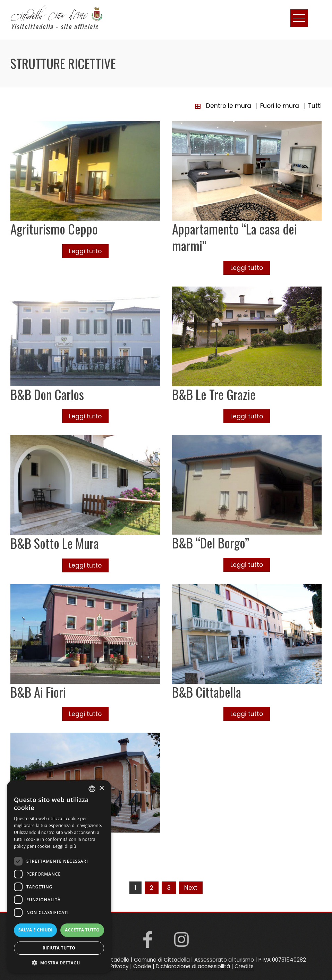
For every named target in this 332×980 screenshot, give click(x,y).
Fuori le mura (280, 106)
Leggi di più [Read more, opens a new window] (65, 846)
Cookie (142, 966)
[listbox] (92, 789)
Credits (244, 966)
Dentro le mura (229, 106)
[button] (59, 963)
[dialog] (59, 877)
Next (191, 888)
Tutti (315, 106)
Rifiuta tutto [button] (59, 948)
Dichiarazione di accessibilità (193, 966)
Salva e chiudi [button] (36, 930)
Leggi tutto (85, 251)
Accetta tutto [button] (82, 930)
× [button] (101, 788)
